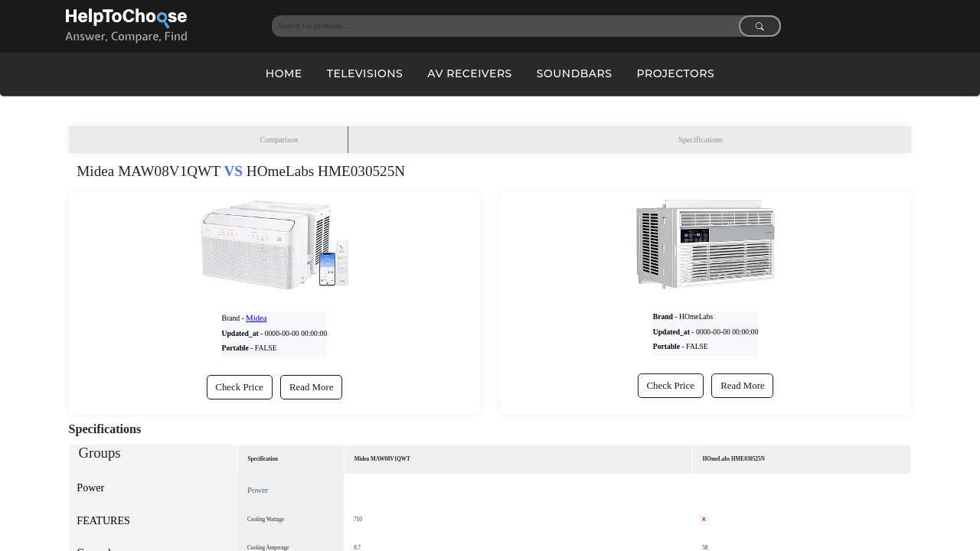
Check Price (239, 387)
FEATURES (103, 520)
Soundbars (575, 73)
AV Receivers (470, 73)
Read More (312, 387)
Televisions (365, 73)
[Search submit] (760, 26)
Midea (255, 319)
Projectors (675, 73)
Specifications (701, 141)
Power (90, 487)
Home (284, 73)
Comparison (279, 141)
